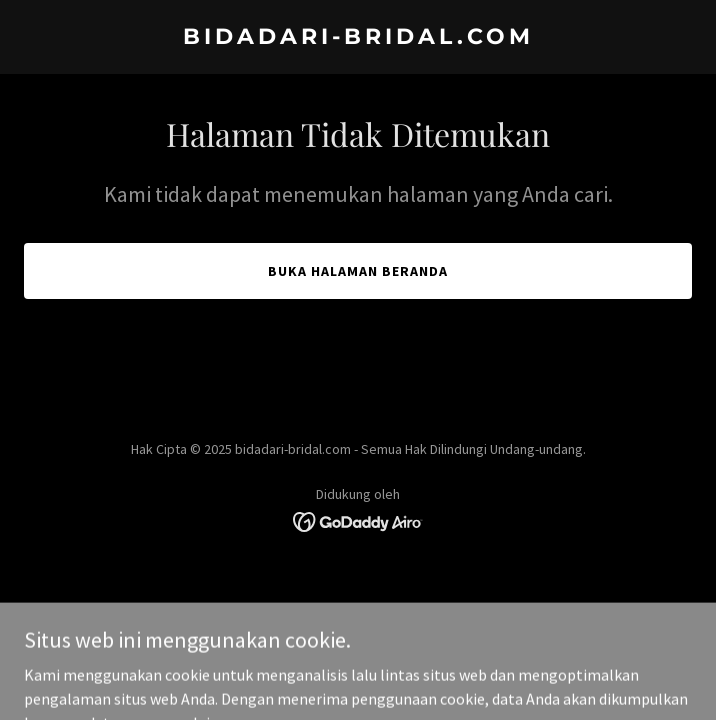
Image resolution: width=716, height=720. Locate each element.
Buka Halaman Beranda (358, 271)
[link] (358, 38)
